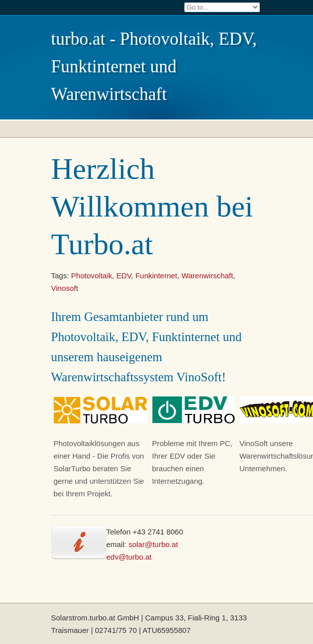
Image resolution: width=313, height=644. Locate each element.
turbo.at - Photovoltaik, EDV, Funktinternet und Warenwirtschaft (154, 67)
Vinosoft (65, 288)
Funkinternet (156, 276)
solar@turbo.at (153, 544)
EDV (124, 276)
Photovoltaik (92, 276)
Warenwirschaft (207, 276)
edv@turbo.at (129, 557)
